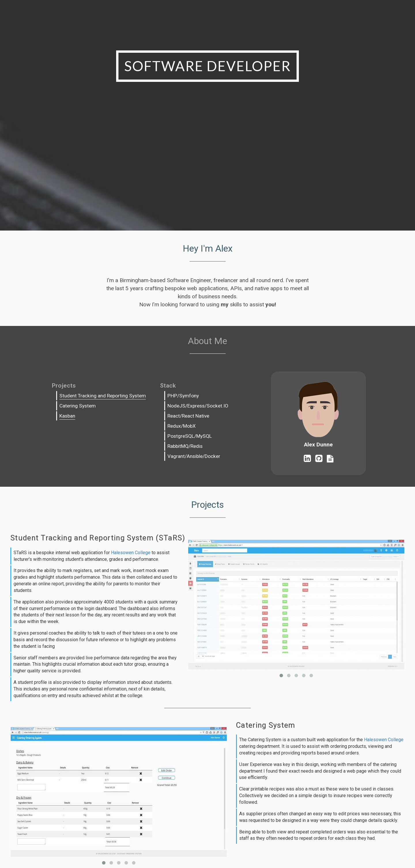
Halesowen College (131, 553)
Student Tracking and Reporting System (103, 396)
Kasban (67, 416)
